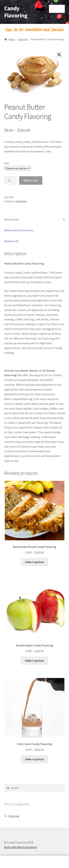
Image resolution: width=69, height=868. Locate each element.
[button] (59, 55)
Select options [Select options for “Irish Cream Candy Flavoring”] (34, 759)
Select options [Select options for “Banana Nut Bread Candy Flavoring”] (34, 562)
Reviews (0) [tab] (11, 241)
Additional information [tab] (19, 230)
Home (12, 39)
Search (34, 862)
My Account (11, 862)
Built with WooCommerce (21, 847)
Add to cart (31, 180)
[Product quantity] (10, 180)
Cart (54, 859)
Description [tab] (12, 219)
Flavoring (23, 39)
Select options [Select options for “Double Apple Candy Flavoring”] (34, 661)
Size (7, 163)
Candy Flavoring (16, 12)
